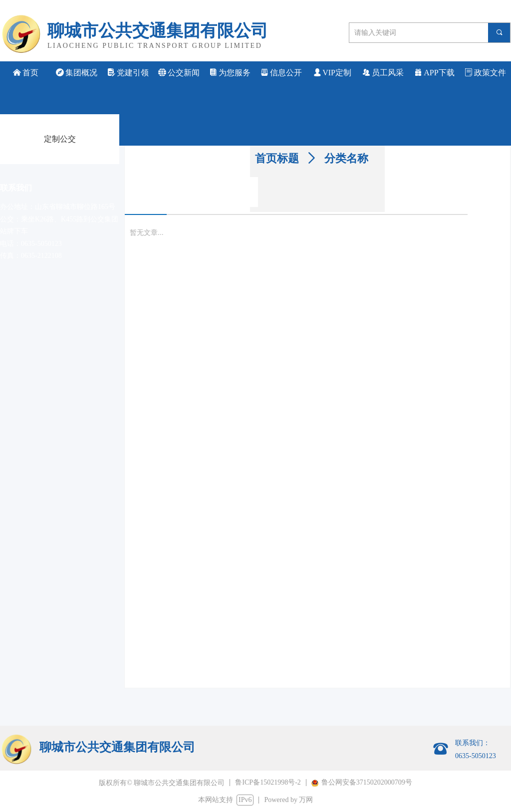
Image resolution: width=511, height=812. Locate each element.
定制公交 (60, 139)
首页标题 (277, 158)
